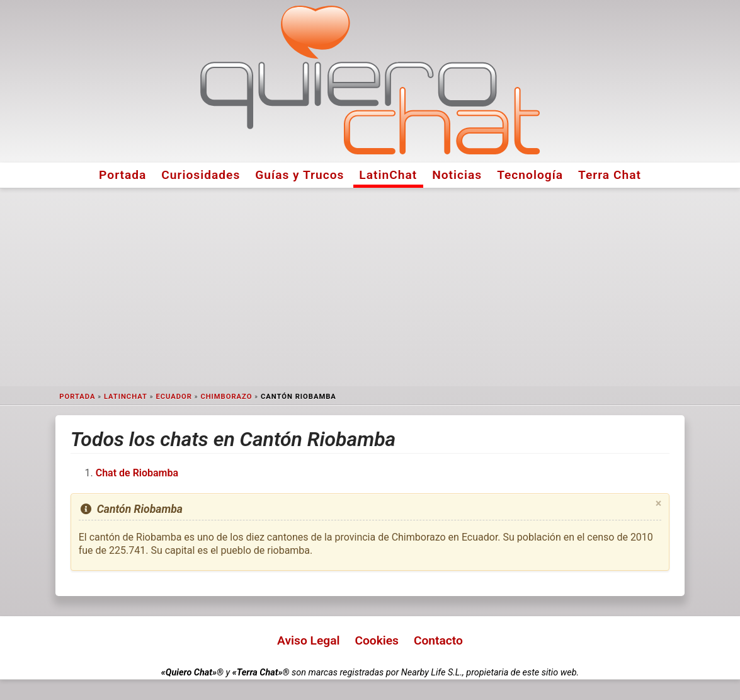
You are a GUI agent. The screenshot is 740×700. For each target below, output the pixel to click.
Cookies (377, 640)
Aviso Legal (308, 640)
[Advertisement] (370, 287)
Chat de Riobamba (137, 473)
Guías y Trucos (299, 175)
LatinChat (388, 175)
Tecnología (530, 175)
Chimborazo (226, 397)
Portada (122, 175)
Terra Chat (610, 175)
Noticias (457, 175)
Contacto (438, 640)
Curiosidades (201, 175)
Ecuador (174, 397)
